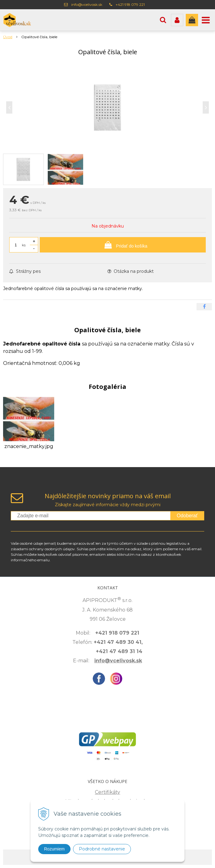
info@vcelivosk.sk (87, 4)
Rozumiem (54, 849)
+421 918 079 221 (130, 4)
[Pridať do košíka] (123, 245)
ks (24, 245)
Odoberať (187, 516)
